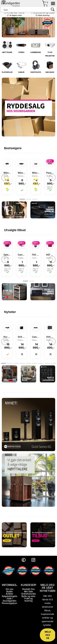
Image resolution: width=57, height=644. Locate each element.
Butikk (10, 591)
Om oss (9, 589)
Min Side (29, 591)
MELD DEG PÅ (48, 635)
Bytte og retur (29, 596)
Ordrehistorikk (28, 594)
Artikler (9, 594)
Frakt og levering (28, 600)
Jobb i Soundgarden (9, 600)
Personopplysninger (12, 603)
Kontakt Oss (28, 589)
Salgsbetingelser (10, 596)
